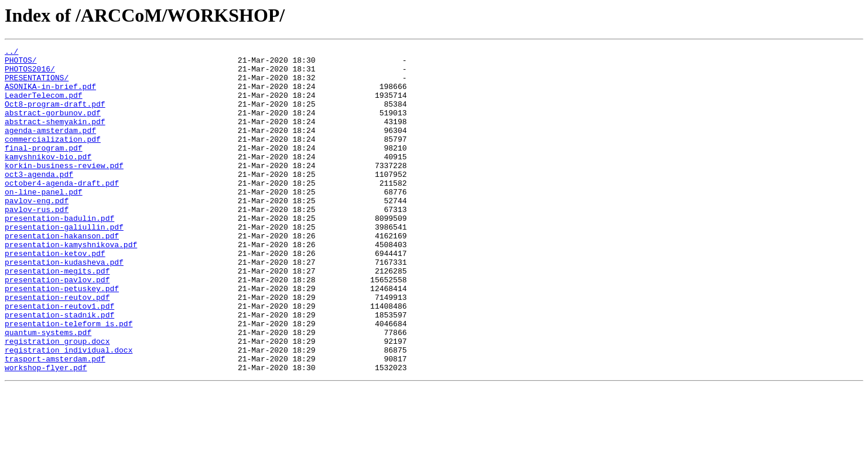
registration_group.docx (57, 401)
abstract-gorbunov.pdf (53, 127)
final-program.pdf (44, 169)
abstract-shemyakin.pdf (55, 137)
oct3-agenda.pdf (39, 200)
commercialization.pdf (53, 158)
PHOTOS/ (21, 63)
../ (11, 53)
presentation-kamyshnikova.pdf (71, 285)
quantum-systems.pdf (48, 390)
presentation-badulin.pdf (59, 253)
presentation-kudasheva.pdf (64, 306)
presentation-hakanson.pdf (62, 274)
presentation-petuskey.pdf (62, 337)
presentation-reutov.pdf (57, 348)
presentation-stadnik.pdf (59, 369)
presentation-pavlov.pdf (57, 327)
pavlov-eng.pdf (37, 232)
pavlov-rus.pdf (37, 242)
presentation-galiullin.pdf (64, 264)
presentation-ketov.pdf (55, 295)
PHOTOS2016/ (30, 74)
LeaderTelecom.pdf (44, 105)
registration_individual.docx (69, 411)
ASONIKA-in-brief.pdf (50, 95)
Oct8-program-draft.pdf (55, 116)
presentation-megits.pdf (57, 316)
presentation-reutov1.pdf (59, 358)
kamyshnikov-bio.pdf (48, 179)
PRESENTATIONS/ (37, 84)
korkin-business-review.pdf (64, 190)
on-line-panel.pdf (44, 221)
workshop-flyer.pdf (46, 432)
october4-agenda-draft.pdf (62, 211)
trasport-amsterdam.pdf (55, 422)
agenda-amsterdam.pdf (50, 148)
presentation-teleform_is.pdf (69, 380)
